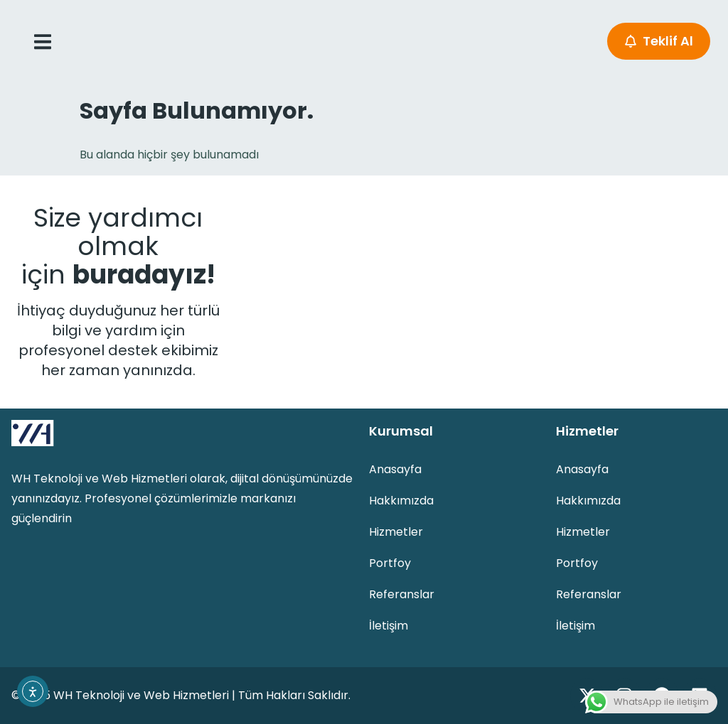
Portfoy (390, 563)
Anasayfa (395, 469)
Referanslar (402, 594)
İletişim (389, 626)
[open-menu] (43, 41)
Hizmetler (396, 532)
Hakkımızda (401, 501)
